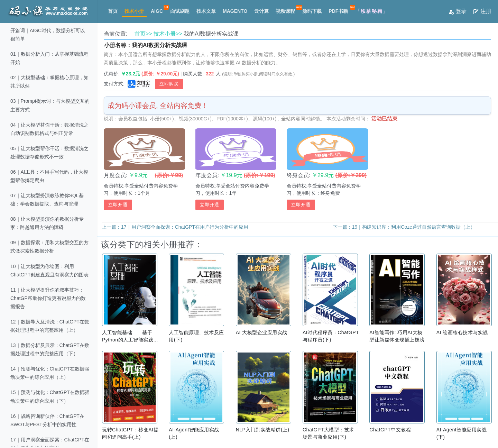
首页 (113, 11)
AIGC (157, 11)
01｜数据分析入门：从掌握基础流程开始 (49, 58)
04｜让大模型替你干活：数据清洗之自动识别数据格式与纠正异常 (49, 129)
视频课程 (285, 11)
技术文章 (206, 11)
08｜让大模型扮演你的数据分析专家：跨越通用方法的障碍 (47, 223)
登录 (458, 11)
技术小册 (134, 11)
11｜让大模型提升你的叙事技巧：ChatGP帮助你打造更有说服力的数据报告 (48, 298)
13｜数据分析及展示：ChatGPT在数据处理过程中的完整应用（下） (50, 349)
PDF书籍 (338, 11)
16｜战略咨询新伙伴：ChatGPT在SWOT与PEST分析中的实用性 (47, 420)
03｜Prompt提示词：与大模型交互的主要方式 (50, 105)
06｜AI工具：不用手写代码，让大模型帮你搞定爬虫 (49, 176)
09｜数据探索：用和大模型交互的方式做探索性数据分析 (49, 247)
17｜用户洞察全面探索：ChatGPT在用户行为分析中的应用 (185, 227)
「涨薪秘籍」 (372, 11)
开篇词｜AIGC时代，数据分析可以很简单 (48, 35)
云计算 (261, 11)
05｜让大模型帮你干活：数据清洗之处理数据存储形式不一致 (49, 153)
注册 (482, 11)
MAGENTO (235, 11)
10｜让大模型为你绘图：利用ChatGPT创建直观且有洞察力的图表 (49, 271)
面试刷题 (180, 11)
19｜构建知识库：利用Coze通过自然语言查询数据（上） (414, 227)
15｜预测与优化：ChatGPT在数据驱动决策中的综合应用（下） (50, 396)
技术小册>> (168, 34)
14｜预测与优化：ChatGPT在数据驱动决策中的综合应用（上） (50, 373)
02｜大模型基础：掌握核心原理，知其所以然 (49, 82)
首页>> (143, 34)
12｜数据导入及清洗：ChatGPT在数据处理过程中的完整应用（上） (50, 326)
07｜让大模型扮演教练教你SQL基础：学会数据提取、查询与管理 (47, 200)
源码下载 (312, 11)
